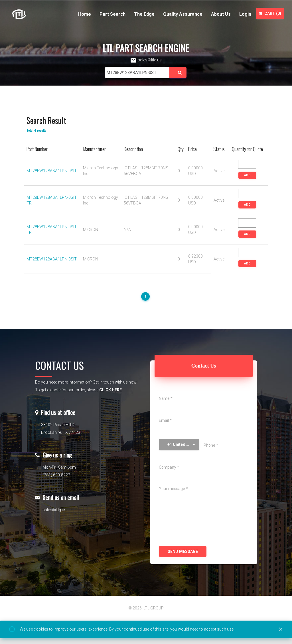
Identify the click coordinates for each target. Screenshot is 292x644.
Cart (270, 13)
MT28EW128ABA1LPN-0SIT (52, 171)
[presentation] (202, 532)
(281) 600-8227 (56, 475)
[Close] (281, 629)
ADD (247, 175)
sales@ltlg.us (146, 60)
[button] (179, 444)
